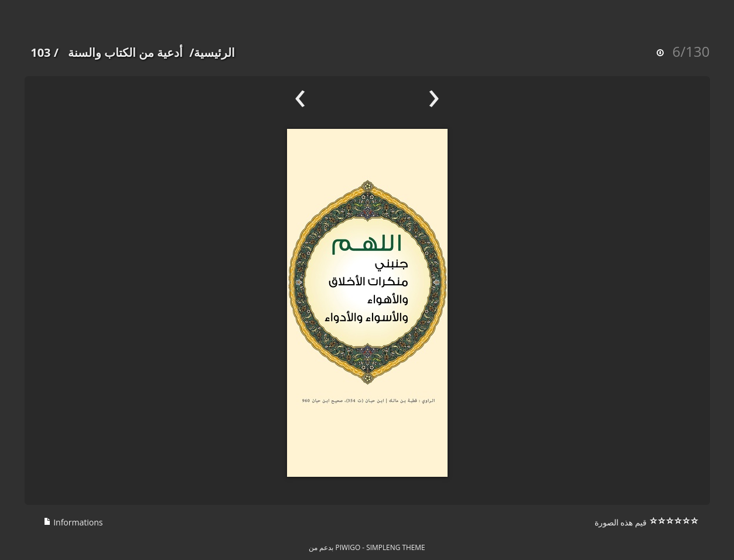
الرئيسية (214, 52)
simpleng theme (395, 547)
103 (40, 52)
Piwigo (348, 547)
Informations (73, 522)
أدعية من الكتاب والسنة (126, 52)
